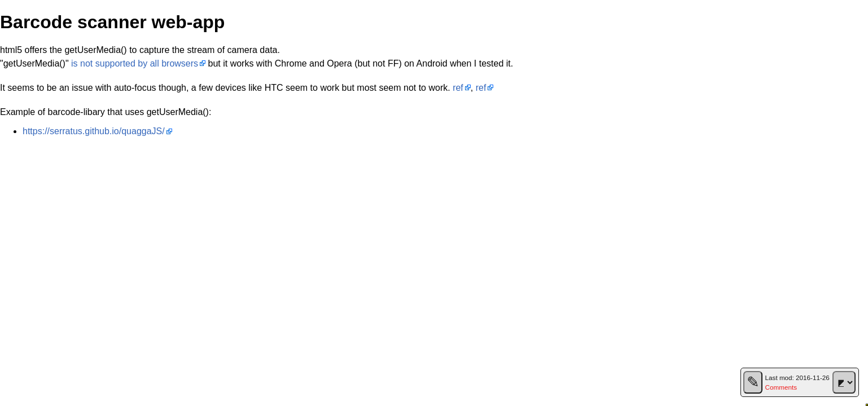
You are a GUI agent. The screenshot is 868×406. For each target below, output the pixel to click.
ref (458, 88)
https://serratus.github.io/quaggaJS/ (94, 131)
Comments (781, 387)
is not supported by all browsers (135, 63)
